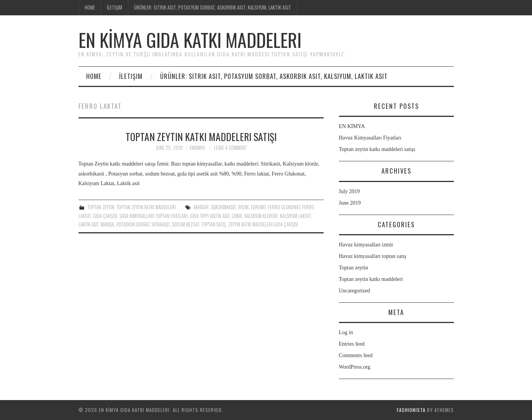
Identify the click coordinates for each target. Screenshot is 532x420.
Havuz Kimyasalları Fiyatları (370, 138)
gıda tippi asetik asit (210, 216)
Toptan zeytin (101, 207)
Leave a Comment (230, 148)
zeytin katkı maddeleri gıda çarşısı (263, 224)
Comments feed (356, 355)
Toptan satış (214, 224)
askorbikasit (223, 207)
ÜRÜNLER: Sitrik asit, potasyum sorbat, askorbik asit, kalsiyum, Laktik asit (213, 7)
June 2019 (350, 203)
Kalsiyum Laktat (295, 216)
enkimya (197, 148)
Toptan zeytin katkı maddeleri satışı (201, 136)
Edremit (258, 207)
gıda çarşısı (105, 216)
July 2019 (349, 191)
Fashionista (411, 410)
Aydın (243, 207)
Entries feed (352, 344)
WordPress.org (355, 367)
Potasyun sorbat (133, 224)
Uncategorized (355, 291)
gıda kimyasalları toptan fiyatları (154, 216)
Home (90, 7)
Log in (346, 332)
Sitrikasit (161, 224)
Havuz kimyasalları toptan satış (373, 256)
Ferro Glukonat (284, 207)
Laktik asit (88, 224)
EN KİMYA (352, 126)
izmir (237, 216)
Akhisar (201, 207)
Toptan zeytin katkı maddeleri (146, 207)
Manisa (107, 224)
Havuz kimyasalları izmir (366, 245)
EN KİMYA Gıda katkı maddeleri (190, 40)
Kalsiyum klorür (261, 216)
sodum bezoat (186, 224)
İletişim (115, 7)
